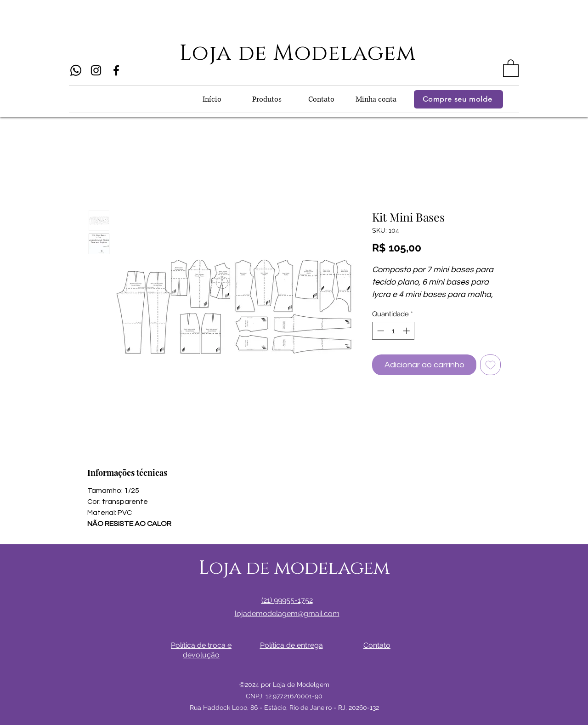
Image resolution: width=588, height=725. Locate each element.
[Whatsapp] (76, 70)
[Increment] (407, 331)
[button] (511, 68)
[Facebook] (116, 70)
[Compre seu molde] (458, 99)
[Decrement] (380, 331)
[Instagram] (96, 70)
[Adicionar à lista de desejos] (490, 365)
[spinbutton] (393, 331)
